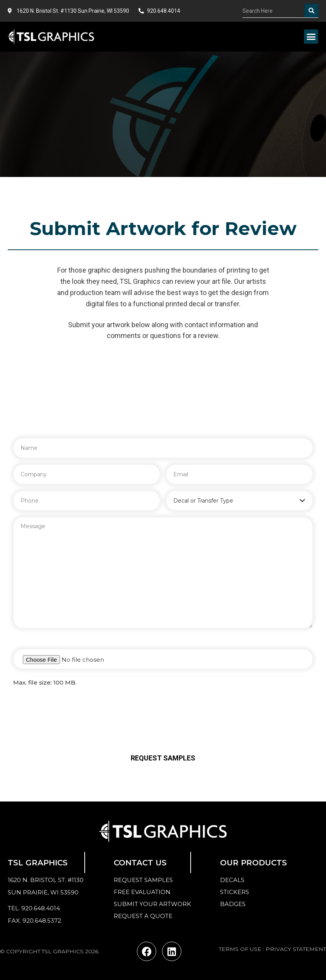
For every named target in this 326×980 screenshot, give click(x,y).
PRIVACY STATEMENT (296, 949)
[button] (311, 37)
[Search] (311, 11)
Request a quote (143, 916)
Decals (232, 880)
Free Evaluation (142, 892)
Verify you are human (163, 700)
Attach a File (32, 640)
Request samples (143, 880)
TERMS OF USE (240, 949)
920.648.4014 (41, 908)
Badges (233, 904)
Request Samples (163, 758)
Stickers (235, 892)
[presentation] (163, 724)
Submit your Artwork (152, 904)
